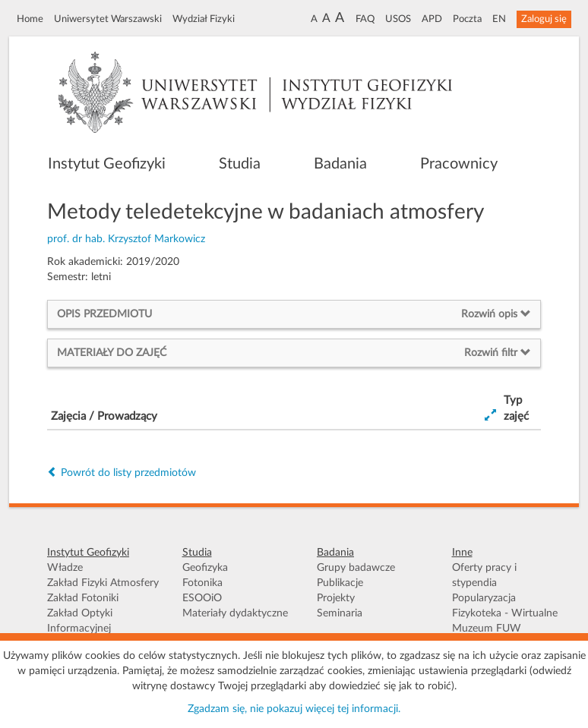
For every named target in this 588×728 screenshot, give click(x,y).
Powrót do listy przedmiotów (122, 473)
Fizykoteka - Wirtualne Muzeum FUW (505, 621)
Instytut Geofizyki (107, 164)
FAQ (365, 19)
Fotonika (202, 583)
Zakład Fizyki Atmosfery (103, 583)
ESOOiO (202, 598)
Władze (65, 568)
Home (30, 19)
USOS (398, 19)
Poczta (467, 19)
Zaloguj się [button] (544, 19)
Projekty (336, 598)
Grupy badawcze (356, 568)
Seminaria (340, 613)
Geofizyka (205, 568)
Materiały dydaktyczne (235, 613)
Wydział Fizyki (204, 19)
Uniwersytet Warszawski (108, 19)
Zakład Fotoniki (83, 598)
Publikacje (340, 583)
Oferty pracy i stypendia (484, 575)
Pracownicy (459, 164)
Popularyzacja (484, 598)
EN (499, 19)
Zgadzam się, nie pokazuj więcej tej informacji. (294, 709)
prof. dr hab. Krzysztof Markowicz (126, 239)
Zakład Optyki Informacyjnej (80, 621)
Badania (340, 164)
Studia (240, 164)
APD (432, 19)
